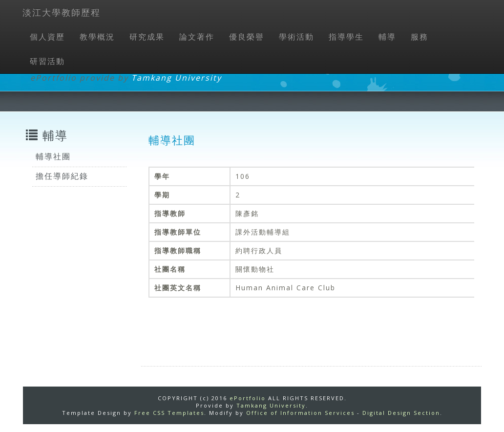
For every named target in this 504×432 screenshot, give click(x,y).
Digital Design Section (401, 413)
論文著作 (197, 37)
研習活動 (47, 61)
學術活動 (296, 37)
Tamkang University (177, 78)
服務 (420, 37)
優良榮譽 (247, 37)
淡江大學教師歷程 (62, 12)
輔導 (387, 37)
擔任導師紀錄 (62, 176)
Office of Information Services (300, 413)
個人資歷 (47, 37)
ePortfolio (248, 398)
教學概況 (97, 37)
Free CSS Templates (169, 413)
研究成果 (147, 37)
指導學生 (346, 37)
